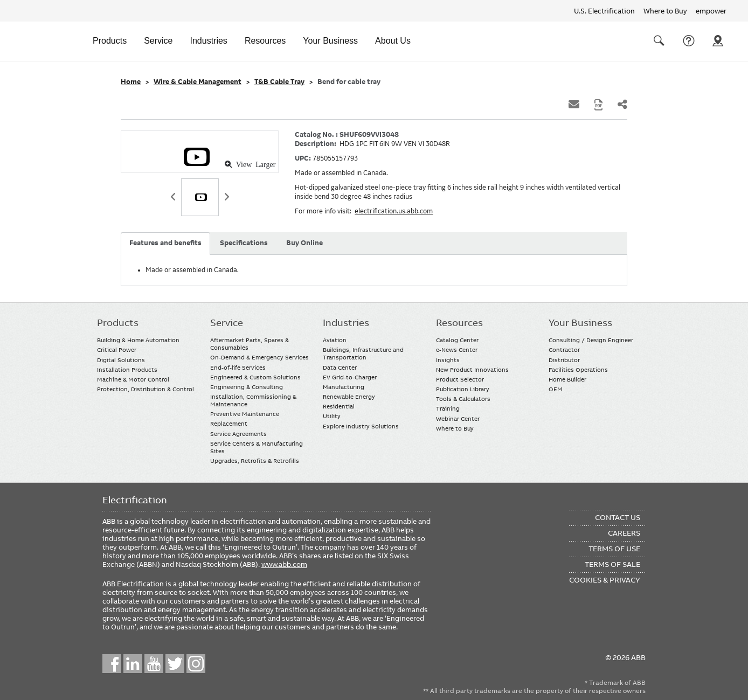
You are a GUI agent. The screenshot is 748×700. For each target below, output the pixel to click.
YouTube (154, 664)
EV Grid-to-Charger (350, 377)
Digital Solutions (121, 360)
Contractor (564, 350)
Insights (448, 360)
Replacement (229, 424)
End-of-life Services (238, 368)
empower (711, 11)
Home (131, 82)
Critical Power (117, 350)
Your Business (330, 41)
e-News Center (457, 350)
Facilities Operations (578, 370)
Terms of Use (614, 549)
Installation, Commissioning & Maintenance (253, 400)
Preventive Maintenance (245, 414)
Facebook (112, 664)
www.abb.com (284, 564)
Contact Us (689, 41)
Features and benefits (165, 243)
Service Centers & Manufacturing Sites (257, 447)
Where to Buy (665, 11)
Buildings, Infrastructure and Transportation (363, 354)
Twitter (175, 664)
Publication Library (463, 389)
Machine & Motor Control (133, 379)
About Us (393, 41)
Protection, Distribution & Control (146, 389)
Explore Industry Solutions (361, 426)
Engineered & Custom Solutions (255, 377)
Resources (265, 41)
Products (110, 41)
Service (158, 41)
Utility (332, 416)
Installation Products (127, 370)
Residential (339, 406)
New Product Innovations (472, 370)
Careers (624, 533)
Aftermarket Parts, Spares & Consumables (250, 344)
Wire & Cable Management (198, 82)
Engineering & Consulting (247, 387)
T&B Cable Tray (279, 82)
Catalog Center (457, 340)
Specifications (244, 243)
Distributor (564, 360)
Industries (209, 41)
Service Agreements (238, 434)
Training (448, 408)
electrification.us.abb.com (394, 211)
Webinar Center (458, 419)
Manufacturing (344, 387)
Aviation (335, 340)
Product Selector (460, 379)
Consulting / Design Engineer (591, 340)
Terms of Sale (612, 564)
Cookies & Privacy (605, 580)
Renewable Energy (349, 397)
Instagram (196, 664)
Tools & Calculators (463, 399)
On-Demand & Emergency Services (259, 357)
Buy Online (304, 243)
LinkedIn (133, 664)
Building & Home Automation (138, 340)
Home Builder (567, 379)
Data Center (340, 368)
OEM (556, 389)
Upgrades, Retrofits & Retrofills (255, 461)
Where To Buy (718, 41)
